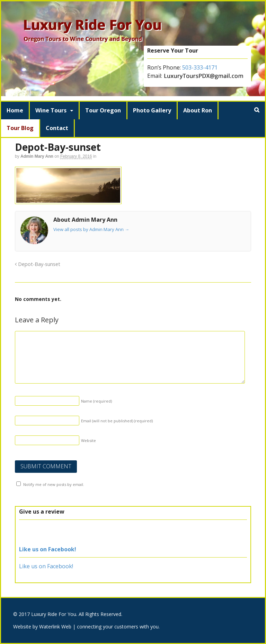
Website (88, 440)
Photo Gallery (152, 110)
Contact (57, 128)
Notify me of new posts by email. (54, 484)
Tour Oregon (103, 110)
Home (15, 110)
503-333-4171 (200, 67)
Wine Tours (51, 110)
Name (96, 401)
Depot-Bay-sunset (38, 264)
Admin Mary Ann (37, 156)
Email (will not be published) (117, 421)
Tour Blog (20, 128)
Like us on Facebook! (48, 549)
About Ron (198, 110)
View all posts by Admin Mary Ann (91, 229)
